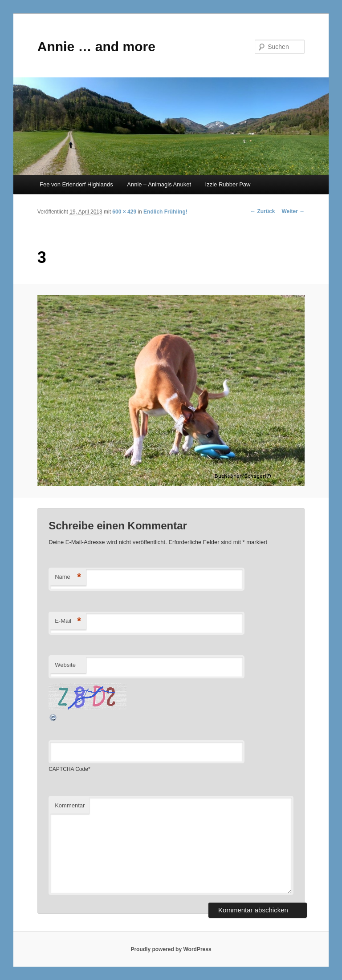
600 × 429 (124, 212)
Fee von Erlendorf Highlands (76, 184)
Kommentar (70, 805)
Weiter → (293, 211)
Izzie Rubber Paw (228, 184)
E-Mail (68, 621)
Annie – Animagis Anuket (159, 184)
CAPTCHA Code (68, 769)
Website (65, 665)
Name (68, 577)
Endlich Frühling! (165, 212)
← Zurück (263, 211)
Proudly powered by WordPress (171, 949)
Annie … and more (96, 46)
